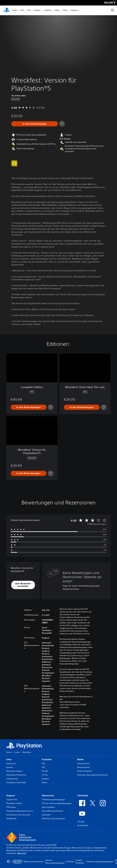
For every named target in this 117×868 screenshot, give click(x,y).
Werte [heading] (80, 759)
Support (74, 10)
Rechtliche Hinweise (18, 862)
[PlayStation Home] (7, 10)
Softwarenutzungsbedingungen (100, 862)
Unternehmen (12, 779)
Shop (65, 10)
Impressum (11, 763)
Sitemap (70, 862)
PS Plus (45, 775)
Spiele (15, 10)
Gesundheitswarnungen (70, 702)
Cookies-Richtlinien (80, 862)
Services (37, 10)
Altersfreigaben (48, 807)
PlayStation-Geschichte (16, 782)
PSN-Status (11, 807)
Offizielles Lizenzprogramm (53, 819)
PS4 (29, 10)
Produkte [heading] (47, 759)
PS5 (22, 10)
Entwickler (46, 815)
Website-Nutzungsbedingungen (55, 862)
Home (9, 752)
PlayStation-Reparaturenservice (20, 811)
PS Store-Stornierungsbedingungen (57, 803)
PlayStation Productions (16, 775)
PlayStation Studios (14, 771)
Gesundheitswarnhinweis (53, 811)
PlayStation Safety (14, 803)
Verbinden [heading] (83, 795)
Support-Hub (12, 799)
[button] (23, 585)
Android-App (83, 825)
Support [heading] (11, 795)
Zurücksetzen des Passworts (18, 815)
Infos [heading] (9, 759)
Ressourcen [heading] (48, 795)
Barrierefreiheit (83, 767)
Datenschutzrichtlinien (34, 862)
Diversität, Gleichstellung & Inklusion (93, 775)
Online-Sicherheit (85, 771)
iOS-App (81, 822)
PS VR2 (45, 771)
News (57, 10)
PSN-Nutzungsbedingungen (53, 799)
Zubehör (48, 10)
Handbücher (12, 819)
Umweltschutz (83, 763)
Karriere (10, 767)
